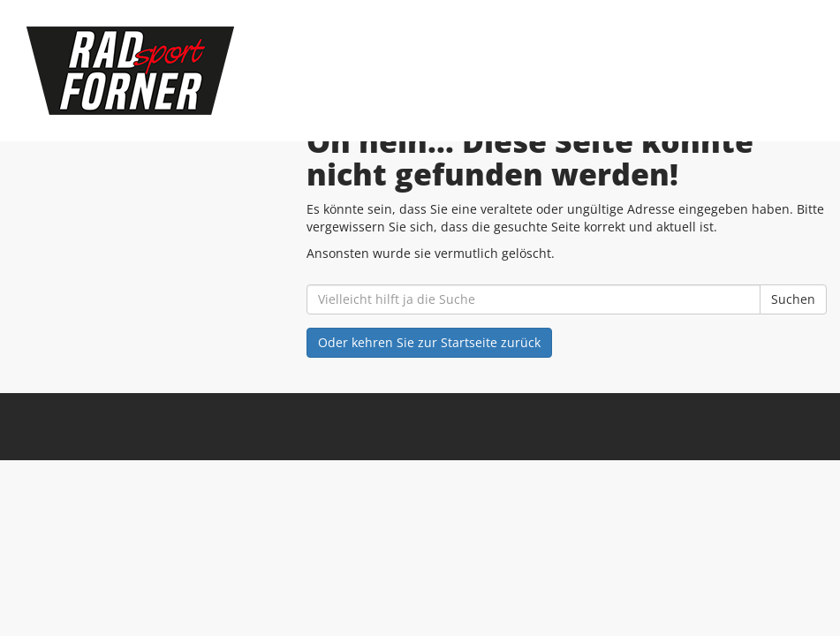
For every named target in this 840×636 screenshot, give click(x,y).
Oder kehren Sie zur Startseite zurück (429, 342)
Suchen (793, 299)
